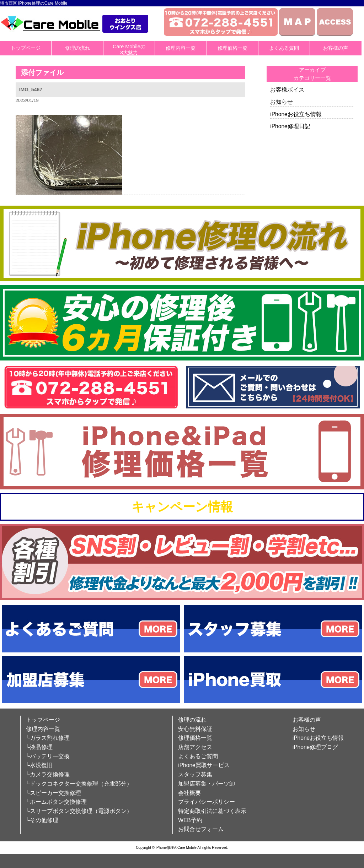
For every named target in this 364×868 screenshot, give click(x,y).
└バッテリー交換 (48, 756)
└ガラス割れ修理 (48, 738)
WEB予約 (190, 820)
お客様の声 (336, 48)
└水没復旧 (39, 765)
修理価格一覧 (232, 48)
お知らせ (282, 102)
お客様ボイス (287, 90)
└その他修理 (42, 820)
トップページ (26, 48)
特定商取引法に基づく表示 (212, 811)
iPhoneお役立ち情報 (296, 114)
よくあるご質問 (198, 756)
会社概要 (189, 793)
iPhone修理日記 (290, 126)
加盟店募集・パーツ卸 (207, 784)
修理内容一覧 (181, 48)
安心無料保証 (195, 729)
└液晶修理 (39, 747)
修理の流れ (77, 48)
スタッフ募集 (195, 774)
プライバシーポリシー (207, 802)
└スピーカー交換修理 (53, 793)
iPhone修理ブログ (315, 747)
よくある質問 (284, 48)
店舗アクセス (195, 747)
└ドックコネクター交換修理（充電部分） (79, 784)
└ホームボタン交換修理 (56, 802)
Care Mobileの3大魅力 (129, 50)
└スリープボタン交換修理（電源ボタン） (79, 811)
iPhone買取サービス (204, 765)
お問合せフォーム (201, 829)
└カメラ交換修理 (48, 774)
